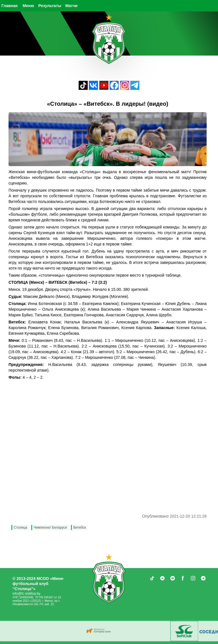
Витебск (80, 528)
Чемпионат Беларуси (50, 528)
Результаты (50, 6)
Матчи (71, 6)
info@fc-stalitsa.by (26, 594)
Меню (28, 6)
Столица (20, 528)
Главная (10, 6)
